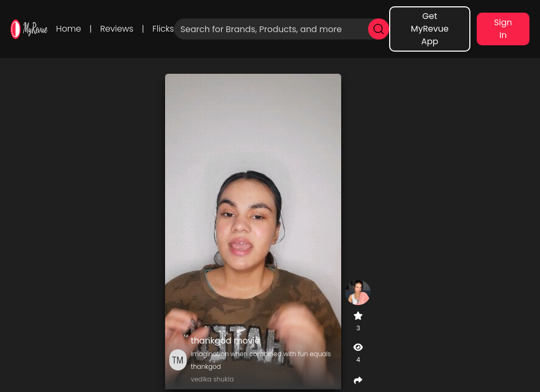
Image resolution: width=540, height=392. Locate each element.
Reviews (117, 29)
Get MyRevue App (430, 29)
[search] (379, 29)
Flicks (163, 29)
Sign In (503, 29)
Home (68, 29)
